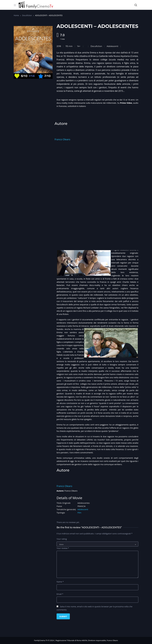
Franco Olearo (62, 139)
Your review (63, 548)
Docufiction (27, 15)
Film (79, 513)
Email (60, 594)
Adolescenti (83, 509)
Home (16, 15)
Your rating (62, 539)
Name (60, 582)
